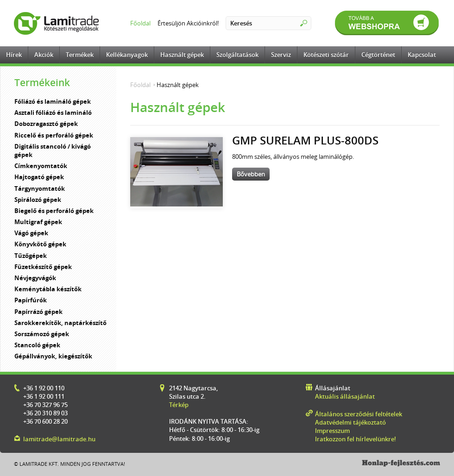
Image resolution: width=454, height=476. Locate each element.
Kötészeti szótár (326, 55)
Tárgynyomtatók (40, 188)
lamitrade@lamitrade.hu (59, 439)
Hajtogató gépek (39, 177)
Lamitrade (58, 23)
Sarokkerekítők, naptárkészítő (60, 323)
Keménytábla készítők (48, 289)
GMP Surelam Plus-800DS (305, 140)
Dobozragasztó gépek (46, 124)
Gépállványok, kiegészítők (53, 356)
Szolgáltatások (237, 55)
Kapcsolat (422, 55)
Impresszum (332, 431)
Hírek (14, 55)
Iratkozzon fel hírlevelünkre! (356, 439)
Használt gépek (182, 55)
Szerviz (281, 55)
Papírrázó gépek (38, 312)
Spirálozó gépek (38, 200)
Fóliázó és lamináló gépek (53, 101)
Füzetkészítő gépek (43, 267)
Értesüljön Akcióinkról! (188, 23)
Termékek (80, 55)
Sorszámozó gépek (42, 334)
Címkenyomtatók (41, 166)
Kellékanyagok (127, 55)
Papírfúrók (31, 300)
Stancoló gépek (37, 345)
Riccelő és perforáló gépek (54, 135)
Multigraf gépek (38, 222)
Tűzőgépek (31, 256)
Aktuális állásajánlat (345, 396)
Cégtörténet (378, 55)
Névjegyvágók (35, 278)
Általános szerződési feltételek (359, 414)
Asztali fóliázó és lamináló (53, 113)
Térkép (179, 405)
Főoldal (140, 23)
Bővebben (251, 174)
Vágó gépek (31, 233)
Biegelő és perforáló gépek (54, 211)
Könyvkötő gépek (40, 244)
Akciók (44, 55)
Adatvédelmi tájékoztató (350, 422)
